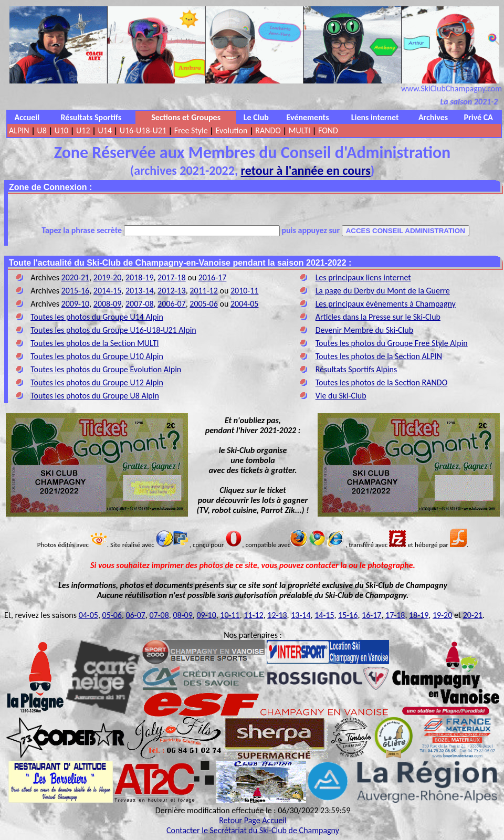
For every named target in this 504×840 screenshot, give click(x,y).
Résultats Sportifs (91, 117)
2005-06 (204, 304)
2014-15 (108, 291)
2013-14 (140, 291)
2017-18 (172, 277)
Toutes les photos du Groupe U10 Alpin (97, 356)
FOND (328, 130)
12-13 (277, 615)
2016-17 (213, 277)
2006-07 (172, 304)
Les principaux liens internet (363, 277)
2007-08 (140, 304)
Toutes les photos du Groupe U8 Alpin (95, 396)
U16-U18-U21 (143, 130)
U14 (104, 130)
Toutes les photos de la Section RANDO (382, 382)
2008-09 (108, 304)
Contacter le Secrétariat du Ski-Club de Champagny (253, 830)
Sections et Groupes (186, 117)
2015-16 (76, 291)
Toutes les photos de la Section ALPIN (379, 356)
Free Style (191, 130)
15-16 (348, 615)
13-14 (301, 615)
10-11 (230, 615)
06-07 (136, 615)
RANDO (268, 130)
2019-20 (108, 277)
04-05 (88, 615)
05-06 (112, 615)
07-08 (159, 615)
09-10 (206, 615)
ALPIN (19, 130)
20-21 (473, 615)
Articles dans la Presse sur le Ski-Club (378, 317)
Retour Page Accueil (253, 820)
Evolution (232, 130)
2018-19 (140, 277)
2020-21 (76, 277)
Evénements (308, 117)
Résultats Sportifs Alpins (356, 369)
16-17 (371, 615)
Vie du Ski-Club (341, 396)
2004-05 (245, 304)
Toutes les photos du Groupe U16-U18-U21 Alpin (113, 330)
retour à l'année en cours (306, 170)
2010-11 (245, 291)
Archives (433, 117)
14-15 (324, 615)
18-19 (419, 615)
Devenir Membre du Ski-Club (364, 330)
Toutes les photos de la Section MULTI (94, 343)
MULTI (300, 130)
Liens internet (375, 117)
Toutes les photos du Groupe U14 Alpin (97, 317)
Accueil (27, 117)
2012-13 (172, 291)
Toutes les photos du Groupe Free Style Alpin (392, 343)
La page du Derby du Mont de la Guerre (383, 291)
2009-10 (76, 304)
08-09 (182, 615)
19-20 (442, 615)
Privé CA (479, 117)
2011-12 (204, 291)
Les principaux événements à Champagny (386, 304)
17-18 (395, 615)
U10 (61, 130)
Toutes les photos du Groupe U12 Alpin (97, 382)
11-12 (253, 615)
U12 (83, 130)
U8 (41, 130)
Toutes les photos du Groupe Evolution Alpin (106, 369)
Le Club (256, 117)
